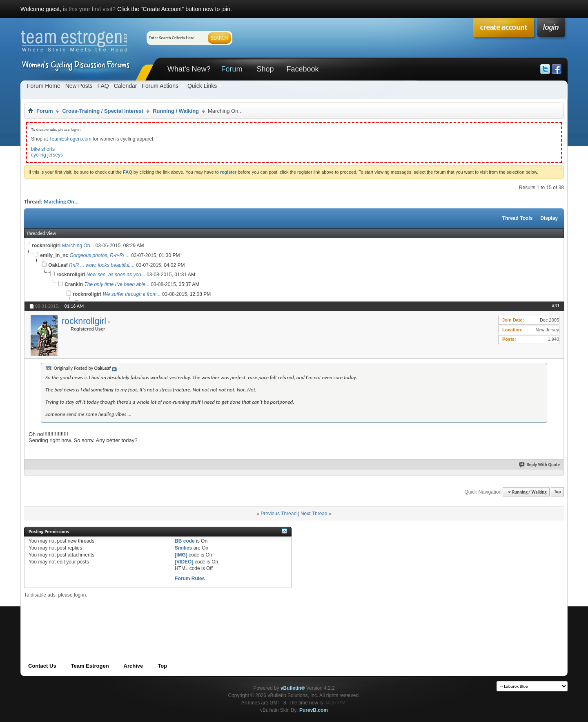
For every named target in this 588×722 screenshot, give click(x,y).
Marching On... (61, 202)
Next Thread (314, 514)
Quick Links (202, 86)
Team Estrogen (90, 666)
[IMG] (181, 555)
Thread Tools (517, 218)
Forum (232, 69)
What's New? (189, 69)
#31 (556, 306)
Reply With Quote (540, 465)
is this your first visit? (89, 9)
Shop (265, 69)
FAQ (103, 86)
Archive (134, 666)
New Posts (79, 86)
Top (557, 492)
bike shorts (43, 149)
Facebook (302, 69)
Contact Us (42, 666)
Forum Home (44, 86)
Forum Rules (190, 579)
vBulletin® (293, 688)
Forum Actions (160, 86)
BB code (185, 541)
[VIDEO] (184, 562)
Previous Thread (278, 514)
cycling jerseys (47, 155)
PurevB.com (314, 710)
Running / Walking (176, 111)
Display (549, 218)
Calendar (126, 86)
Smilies (183, 548)
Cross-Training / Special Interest (103, 111)
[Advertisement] (173, 617)
